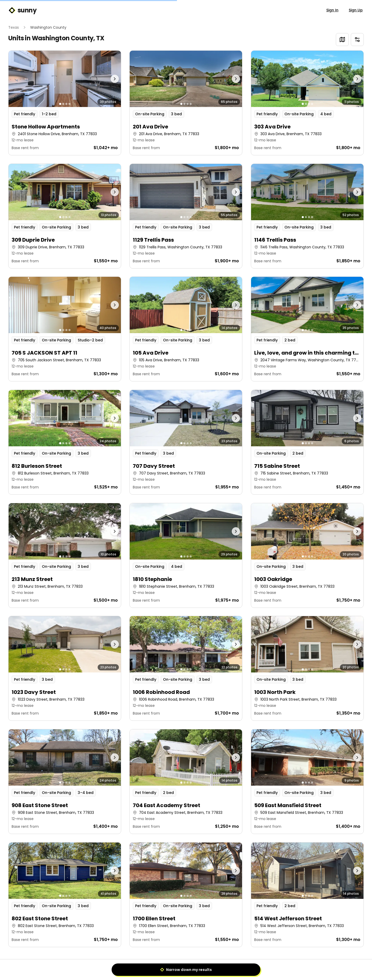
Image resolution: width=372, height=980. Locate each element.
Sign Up (356, 10)
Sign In (332, 10)
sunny (22, 10)
